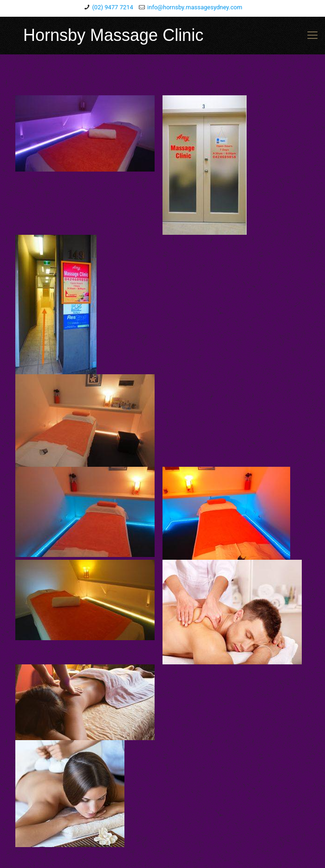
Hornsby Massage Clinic (113, 35)
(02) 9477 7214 (113, 7)
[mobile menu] (312, 35)
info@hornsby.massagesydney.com (195, 7)
